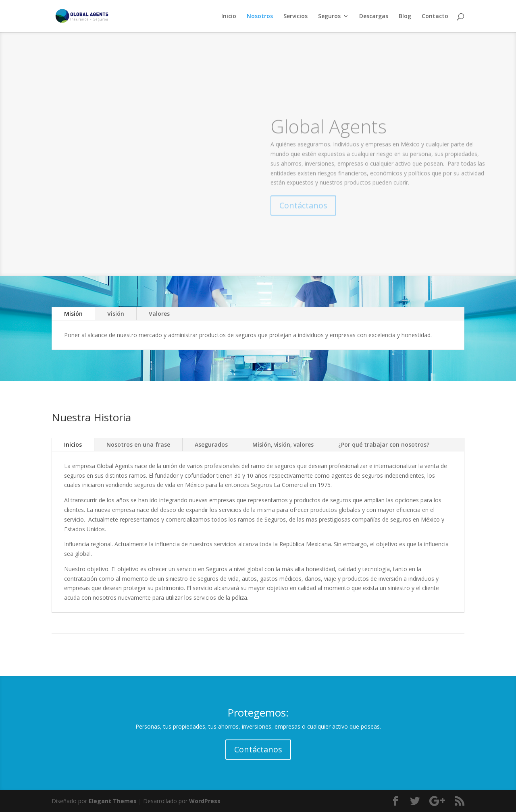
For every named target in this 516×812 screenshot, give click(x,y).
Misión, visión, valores (283, 444)
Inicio (229, 17)
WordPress (205, 801)
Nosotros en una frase (138, 444)
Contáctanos (258, 749)
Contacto (435, 17)
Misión (73, 314)
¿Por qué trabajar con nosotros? (384, 444)
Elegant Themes (113, 801)
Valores (159, 314)
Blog (405, 17)
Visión (116, 314)
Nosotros (260, 17)
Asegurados (211, 444)
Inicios (73, 444)
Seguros (329, 17)
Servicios (295, 17)
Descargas (374, 17)
